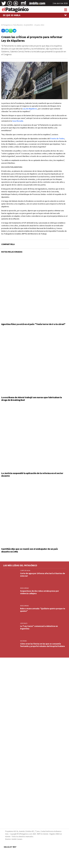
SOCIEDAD (23, 641)
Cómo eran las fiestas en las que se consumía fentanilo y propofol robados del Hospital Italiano (42, 645)
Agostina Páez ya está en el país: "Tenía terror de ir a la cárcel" (33, 324)
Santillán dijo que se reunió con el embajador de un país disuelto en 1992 (30, 550)
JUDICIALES (24, 623)
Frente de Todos (57, 138)
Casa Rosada (18, 121)
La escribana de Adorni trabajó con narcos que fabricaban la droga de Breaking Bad (32, 399)
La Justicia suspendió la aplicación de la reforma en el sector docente (32, 475)
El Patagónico (6, 25)
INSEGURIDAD (24, 588)
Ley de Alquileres (30, 109)
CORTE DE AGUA (25, 571)
